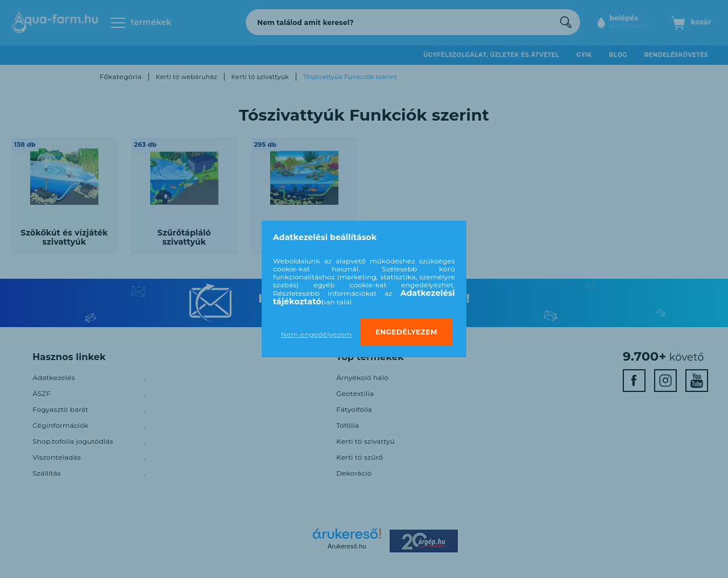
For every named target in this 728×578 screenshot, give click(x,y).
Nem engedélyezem (317, 334)
